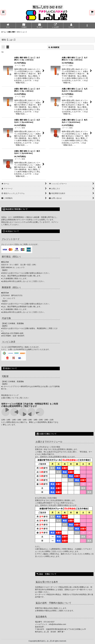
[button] (3, 13)
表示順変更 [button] (54, 47)
